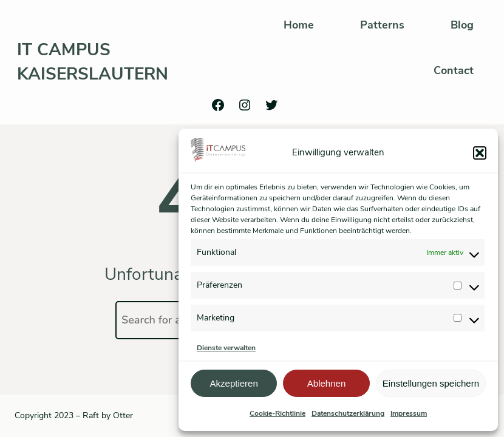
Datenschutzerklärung (348, 413)
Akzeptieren (234, 383)
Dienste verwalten (226, 348)
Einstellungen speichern (431, 383)
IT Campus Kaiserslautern (93, 62)
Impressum (409, 413)
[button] (480, 153)
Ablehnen (326, 383)
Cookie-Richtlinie (278, 413)
